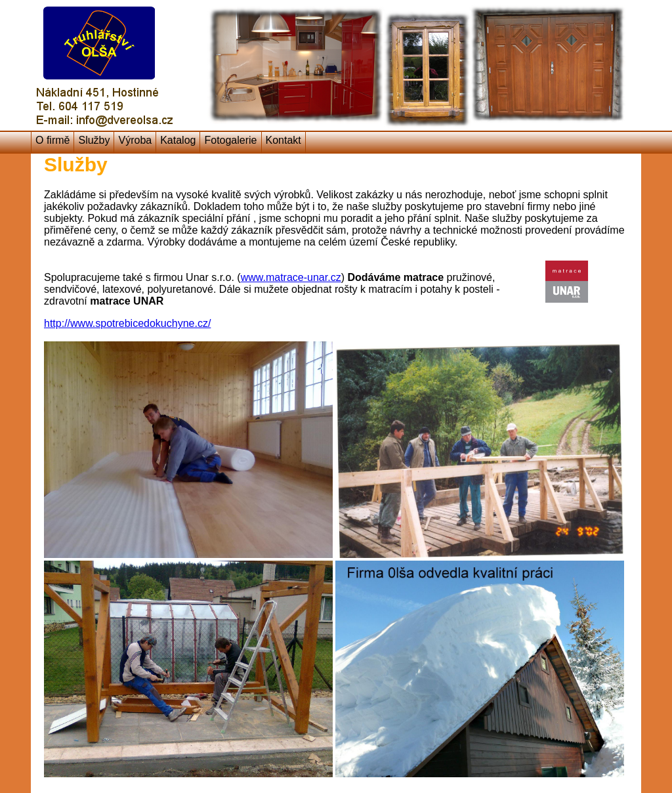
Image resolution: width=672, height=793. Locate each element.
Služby (94, 140)
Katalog (178, 140)
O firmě (52, 140)
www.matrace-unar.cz (291, 277)
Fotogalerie (230, 140)
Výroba (135, 140)
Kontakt (283, 140)
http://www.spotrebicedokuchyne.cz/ (127, 323)
